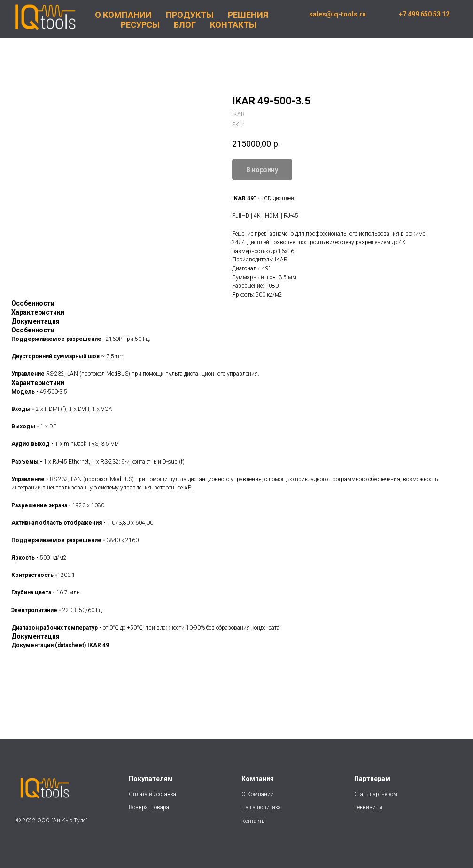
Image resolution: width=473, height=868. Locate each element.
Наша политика (262, 807)
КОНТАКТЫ (233, 25)
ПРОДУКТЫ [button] (190, 15)
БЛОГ (185, 25)
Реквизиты (368, 807)
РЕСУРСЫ (140, 25)
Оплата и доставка (152, 794)
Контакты (254, 821)
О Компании (258, 794)
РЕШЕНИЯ (248, 15)
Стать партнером (376, 794)
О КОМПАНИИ (123, 15)
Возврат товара (149, 807)
